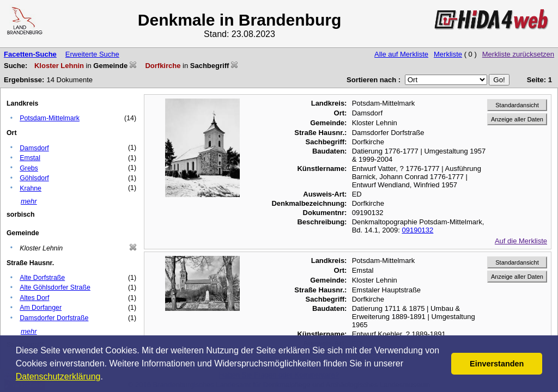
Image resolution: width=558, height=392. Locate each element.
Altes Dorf (34, 298)
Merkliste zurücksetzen (518, 54)
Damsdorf (34, 148)
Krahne (31, 188)
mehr (29, 201)
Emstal (30, 158)
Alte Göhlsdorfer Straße (55, 287)
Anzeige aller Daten (517, 119)
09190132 (417, 230)
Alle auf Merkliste (401, 54)
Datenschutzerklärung (58, 376)
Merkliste (448, 54)
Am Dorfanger (41, 308)
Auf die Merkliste (521, 241)
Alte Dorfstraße (42, 278)
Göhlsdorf (34, 178)
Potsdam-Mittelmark (50, 118)
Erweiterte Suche (92, 54)
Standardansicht (517, 105)
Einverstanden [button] (497, 364)
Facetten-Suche (30, 54)
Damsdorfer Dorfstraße (54, 318)
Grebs (29, 168)
